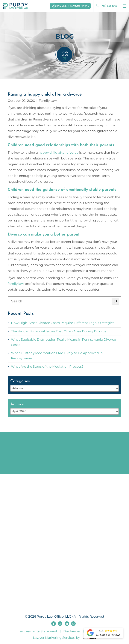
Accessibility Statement (39, 631)
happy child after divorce (59, 153)
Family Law (48, 101)
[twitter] (60, 624)
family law (16, 284)
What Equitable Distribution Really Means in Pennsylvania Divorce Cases (63, 342)
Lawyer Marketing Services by (65, 638)
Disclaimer (72, 631)
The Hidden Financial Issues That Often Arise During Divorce (59, 331)
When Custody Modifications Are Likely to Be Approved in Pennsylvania (57, 356)
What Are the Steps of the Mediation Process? (47, 367)
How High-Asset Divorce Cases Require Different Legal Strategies (63, 323)
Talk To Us (64, 53)
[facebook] (54, 624)
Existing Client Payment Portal (70, 6)
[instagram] (73, 624)
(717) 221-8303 (107, 6)
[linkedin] (67, 624)
